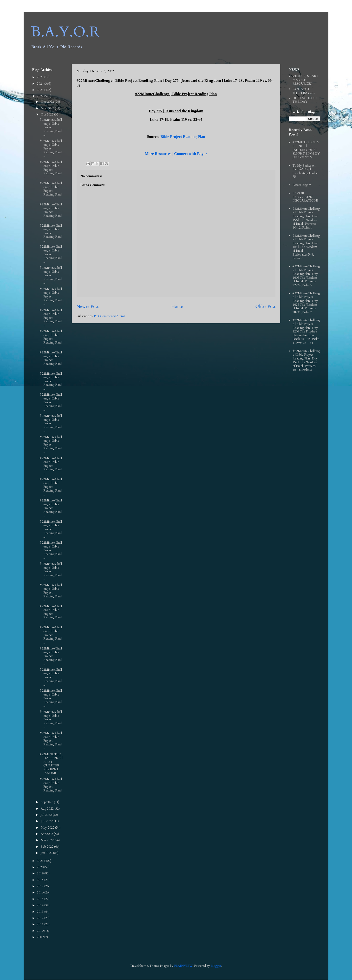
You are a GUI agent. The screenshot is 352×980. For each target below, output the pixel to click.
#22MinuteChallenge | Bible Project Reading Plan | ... (51, 127)
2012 (41, 918)
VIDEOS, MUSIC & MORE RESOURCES (305, 80)
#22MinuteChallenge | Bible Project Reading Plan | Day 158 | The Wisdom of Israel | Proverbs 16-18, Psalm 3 (306, 360)
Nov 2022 (48, 108)
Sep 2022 (47, 802)
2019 (41, 873)
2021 (41, 861)
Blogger (216, 966)
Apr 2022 (47, 834)
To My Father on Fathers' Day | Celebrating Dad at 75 (305, 171)
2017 (41, 886)
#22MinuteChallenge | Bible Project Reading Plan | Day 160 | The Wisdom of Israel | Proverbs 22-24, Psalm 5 (306, 276)
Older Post (265, 307)
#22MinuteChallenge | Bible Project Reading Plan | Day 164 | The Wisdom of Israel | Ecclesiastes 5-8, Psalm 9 (306, 247)
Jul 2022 (47, 815)
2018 (41, 880)
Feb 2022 (47, 847)
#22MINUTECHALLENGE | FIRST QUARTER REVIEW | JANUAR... (51, 764)
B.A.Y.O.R (65, 32)
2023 (41, 90)
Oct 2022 (47, 115)
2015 (41, 899)
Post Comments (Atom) (109, 316)
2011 (41, 924)
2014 (41, 905)
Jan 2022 (47, 853)
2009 (41, 937)
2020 (41, 867)
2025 (41, 77)
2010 (41, 931)
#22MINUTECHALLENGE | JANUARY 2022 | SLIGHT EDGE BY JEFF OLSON (306, 150)
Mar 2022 (48, 840)
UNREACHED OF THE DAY (306, 100)
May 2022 (48, 828)
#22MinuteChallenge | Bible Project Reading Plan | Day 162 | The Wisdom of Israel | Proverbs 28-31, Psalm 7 (306, 303)
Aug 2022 (48, 809)
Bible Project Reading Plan (183, 137)
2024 (41, 84)
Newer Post (88, 307)
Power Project (302, 185)
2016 (41, 892)
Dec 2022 (48, 102)
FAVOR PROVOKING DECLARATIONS (306, 197)
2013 (41, 912)
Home (177, 307)
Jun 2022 (47, 821)
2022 (41, 96)
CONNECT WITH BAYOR (304, 91)
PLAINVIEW (183, 966)
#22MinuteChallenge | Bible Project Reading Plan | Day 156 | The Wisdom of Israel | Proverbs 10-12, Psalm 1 (306, 218)
